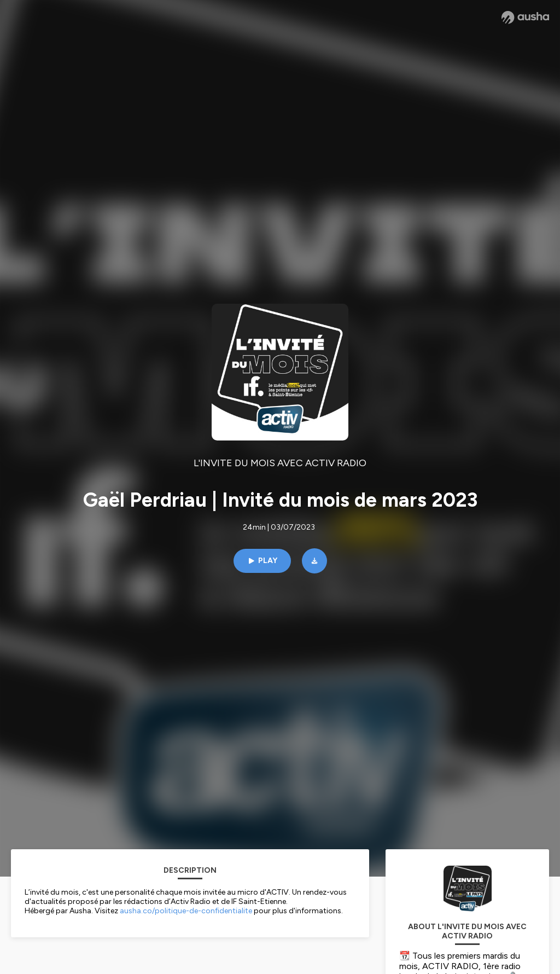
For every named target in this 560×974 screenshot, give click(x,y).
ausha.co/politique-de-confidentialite (186, 911)
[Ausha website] (525, 18)
